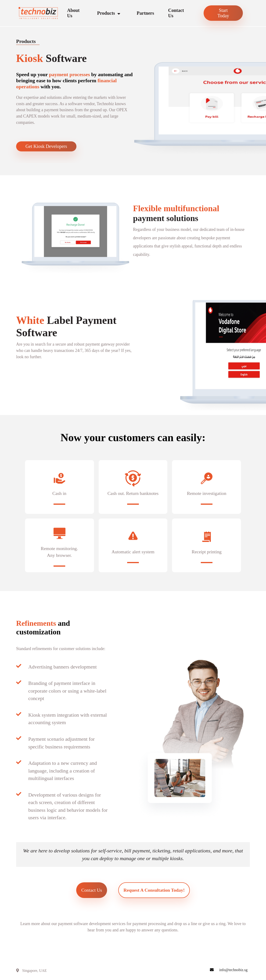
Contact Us (176, 13)
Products (110, 13)
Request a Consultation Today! (154, 893)
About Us (73, 13)
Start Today (223, 13)
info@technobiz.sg (233, 972)
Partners (145, 13)
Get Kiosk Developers (46, 147)
